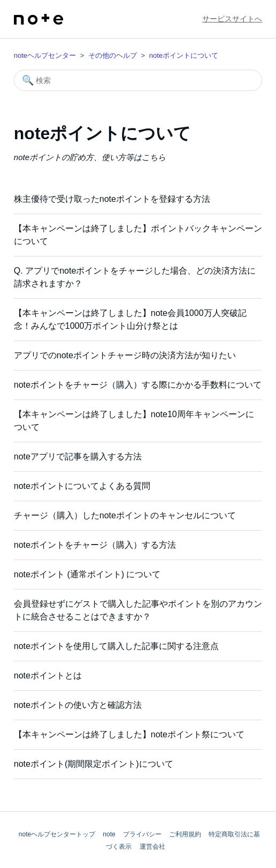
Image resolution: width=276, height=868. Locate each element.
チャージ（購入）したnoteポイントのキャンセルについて (125, 515)
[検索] (138, 80)
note (109, 834)
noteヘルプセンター (45, 55)
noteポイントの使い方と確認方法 (78, 705)
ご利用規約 (185, 834)
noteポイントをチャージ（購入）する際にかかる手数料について (138, 385)
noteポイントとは (48, 675)
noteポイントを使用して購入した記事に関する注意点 (116, 646)
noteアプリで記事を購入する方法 (78, 456)
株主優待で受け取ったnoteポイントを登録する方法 (112, 199)
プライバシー (142, 834)
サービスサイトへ (232, 19)
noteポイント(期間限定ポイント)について (94, 764)
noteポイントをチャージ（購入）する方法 (95, 545)
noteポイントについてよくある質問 (82, 486)
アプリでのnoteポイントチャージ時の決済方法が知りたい (125, 355)
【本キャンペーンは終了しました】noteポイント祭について (129, 734)
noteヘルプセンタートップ (57, 834)
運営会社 (152, 847)
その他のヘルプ (113, 55)
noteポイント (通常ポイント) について (87, 574)
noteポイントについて (184, 55)
